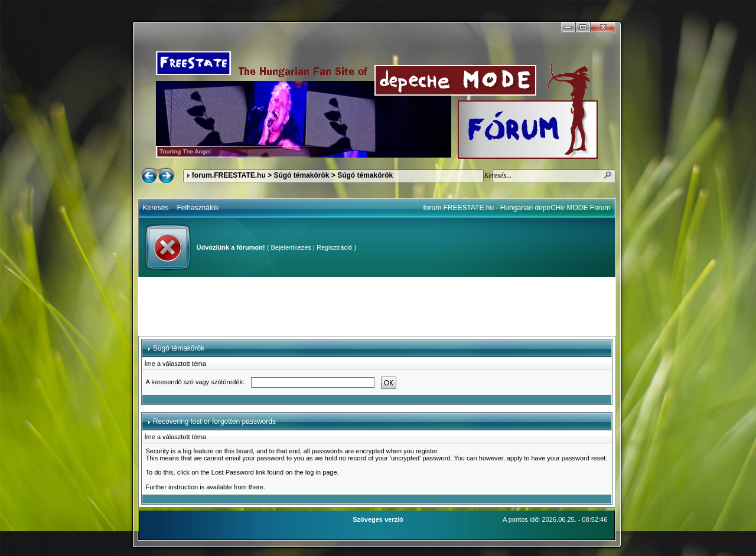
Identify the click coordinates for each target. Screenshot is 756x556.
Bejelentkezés (291, 247)
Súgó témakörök (301, 175)
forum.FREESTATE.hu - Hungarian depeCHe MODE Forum (517, 208)
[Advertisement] (377, 306)
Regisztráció (335, 247)
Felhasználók (198, 208)
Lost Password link (239, 472)
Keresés (156, 208)
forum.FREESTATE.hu (229, 175)
